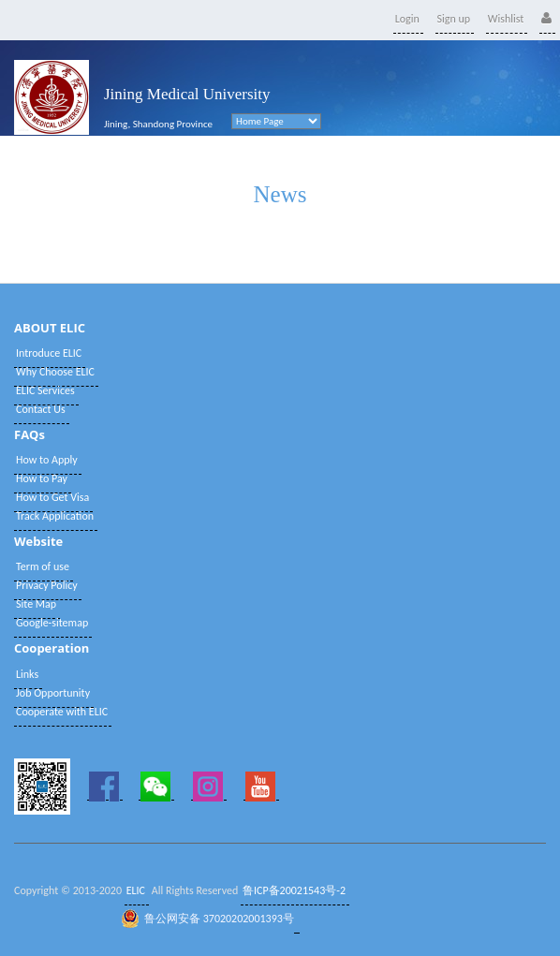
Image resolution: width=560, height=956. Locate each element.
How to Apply (47, 460)
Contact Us (41, 409)
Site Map (36, 604)
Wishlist (506, 19)
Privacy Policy (47, 585)
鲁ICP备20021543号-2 (294, 890)
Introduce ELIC (49, 353)
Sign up (454, 19)
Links (27, 674)
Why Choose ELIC (55, 372)
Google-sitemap (52, 623)
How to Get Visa (52, 497)
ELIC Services (45, 390)
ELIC (136, 890)
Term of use (43, 566)
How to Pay (42, 478)
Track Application (55, 516)
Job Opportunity (53, 693)
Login (407, 19)
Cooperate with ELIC (62, 712)
